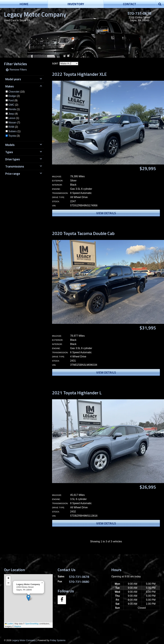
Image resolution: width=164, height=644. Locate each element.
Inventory (76, 4)
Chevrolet (14, 92)
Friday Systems (58, 640)
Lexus (12, 118)
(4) (13, 114)
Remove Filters (16, 70)
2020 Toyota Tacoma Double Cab (83, 233)
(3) (14, 136)
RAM (11, 127)
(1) (14, 109)
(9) (13, 100)
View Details (106, 213)
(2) (14, 96)
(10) (16, 92)
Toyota (12, 136)
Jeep (11, 114)
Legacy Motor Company (35, 14)
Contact (130, 4)
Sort (55, 63)
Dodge (12, 96)
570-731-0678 (139, 13)
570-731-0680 (79, 582)
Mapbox (18, 626)
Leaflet (9, 624)
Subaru (12, 131)
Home (24, 4)
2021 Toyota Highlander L (77, 393)
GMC (11, 105)
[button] (28, 598)
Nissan (12, 123)
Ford (11, 100)
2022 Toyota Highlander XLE (79, 74)
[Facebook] (62, 600)
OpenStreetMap (32, 624)
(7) (14, 123)
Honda (12, 109)
